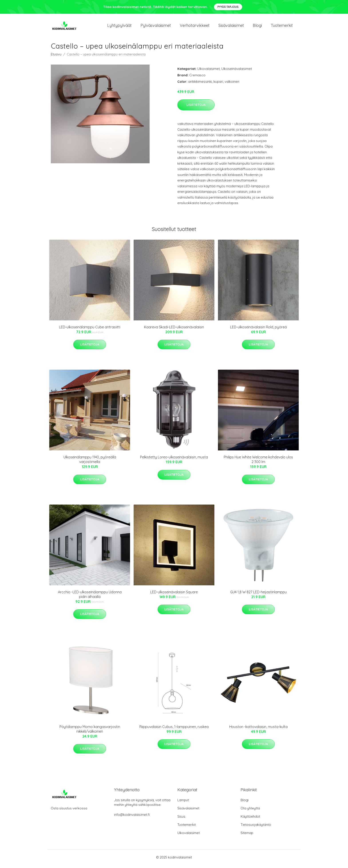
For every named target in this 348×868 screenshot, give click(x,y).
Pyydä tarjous (228, 7)
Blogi (257, 27)
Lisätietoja (196, 108)
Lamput (183, 803)
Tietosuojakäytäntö (256, 828)
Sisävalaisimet (231, 27)
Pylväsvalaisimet (156, 27)
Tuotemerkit (282, 27)
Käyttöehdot (250, 820)
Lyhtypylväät (119, 27)
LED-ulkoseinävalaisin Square (174, 595)
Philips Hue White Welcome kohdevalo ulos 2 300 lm (258, 463)
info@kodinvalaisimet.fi (132, 818)
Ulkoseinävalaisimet (237, 72)
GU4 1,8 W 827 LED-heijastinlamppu (258, 595)
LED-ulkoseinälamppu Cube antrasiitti (90, 330)
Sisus (181, 820)
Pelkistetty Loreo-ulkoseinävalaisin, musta (174, 460)
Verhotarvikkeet (195, 27)
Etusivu (56, 57)
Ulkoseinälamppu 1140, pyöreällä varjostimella (90, 463)
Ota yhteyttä (250, 811)
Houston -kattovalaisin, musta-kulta (258, 730)
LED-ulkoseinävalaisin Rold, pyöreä (258, 330)
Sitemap (247, 836)
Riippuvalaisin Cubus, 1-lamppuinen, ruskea (174, 730)
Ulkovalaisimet (209, 72)
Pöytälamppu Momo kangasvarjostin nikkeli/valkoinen (90, 732)
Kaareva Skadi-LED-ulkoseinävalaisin (174, 330)
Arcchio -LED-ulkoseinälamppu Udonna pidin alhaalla (90, 597)
